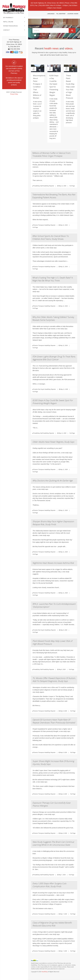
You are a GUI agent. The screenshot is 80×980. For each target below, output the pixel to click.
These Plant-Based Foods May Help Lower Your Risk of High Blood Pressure (70, 87)
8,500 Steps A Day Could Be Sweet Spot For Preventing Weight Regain (53, 402)
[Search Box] (51, 30)
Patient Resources (10, 26)
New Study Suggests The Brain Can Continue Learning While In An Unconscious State (53, 843)
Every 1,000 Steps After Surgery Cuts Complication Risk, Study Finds (49, 885)
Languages (51, 14)
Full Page (72, 186)
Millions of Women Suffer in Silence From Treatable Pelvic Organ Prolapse (52, 154)
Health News (40, 35)
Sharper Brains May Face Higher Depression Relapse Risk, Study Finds (53, 523)
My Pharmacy (8, 18)
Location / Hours (73, 14)
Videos (53, 35)
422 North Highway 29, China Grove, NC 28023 (47, 3)
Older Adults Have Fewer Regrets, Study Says (53, 442)
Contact (6, 30)
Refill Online (8, 22)
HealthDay (45, 972)
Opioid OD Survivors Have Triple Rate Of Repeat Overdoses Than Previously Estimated (54, 721)
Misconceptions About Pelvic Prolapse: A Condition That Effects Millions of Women (39, 87)
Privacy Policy (14, 94)
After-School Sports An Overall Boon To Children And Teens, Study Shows (51, 238)
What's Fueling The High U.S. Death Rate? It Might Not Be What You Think (53, 279)
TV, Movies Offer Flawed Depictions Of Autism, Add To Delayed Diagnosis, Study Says (54, 680)
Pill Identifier (61, 14)
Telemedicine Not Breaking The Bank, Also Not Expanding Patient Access (54, 196)
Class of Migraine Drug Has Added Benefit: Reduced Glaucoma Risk (52, 924)
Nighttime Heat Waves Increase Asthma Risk (53, 563)
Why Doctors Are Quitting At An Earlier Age (53, 481)
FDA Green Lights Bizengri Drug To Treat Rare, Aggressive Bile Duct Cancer (54, 358)
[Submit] (72, 31)
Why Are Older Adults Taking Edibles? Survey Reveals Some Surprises (53, 319)
